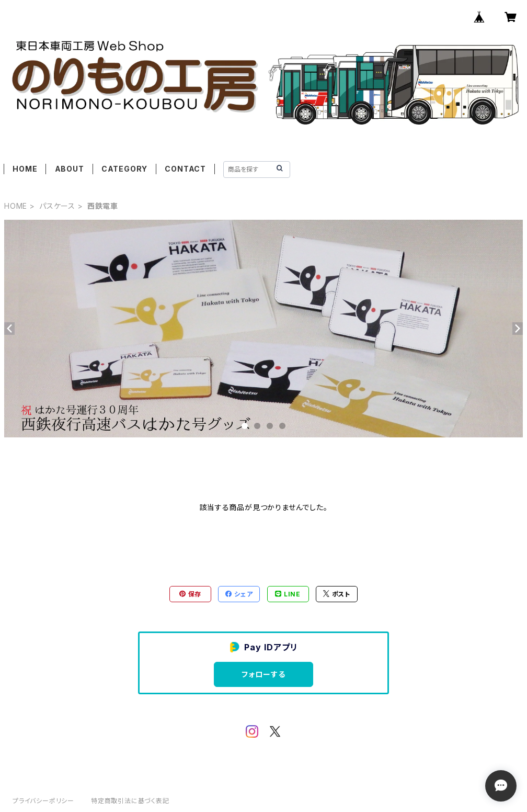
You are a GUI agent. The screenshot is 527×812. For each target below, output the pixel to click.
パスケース (57, 206)
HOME (25, 169)
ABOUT (70, 169)
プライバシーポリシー (43, 801)
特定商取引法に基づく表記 (130, 801)
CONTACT (185, 169)
